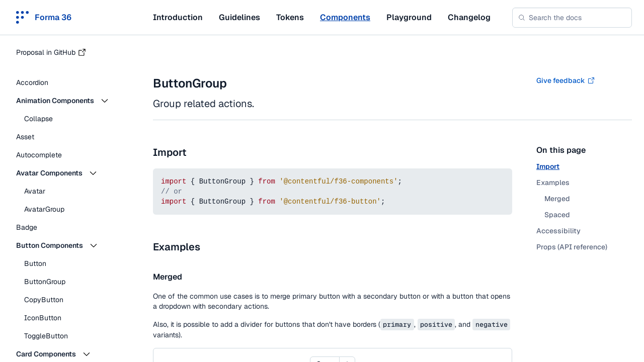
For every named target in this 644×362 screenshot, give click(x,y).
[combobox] (572, 18)
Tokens (290, 17)
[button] (70, 101)
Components (345, 17)
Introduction (178, 17)
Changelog (469, 17)
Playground (409, 17)
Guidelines (239, 17)
